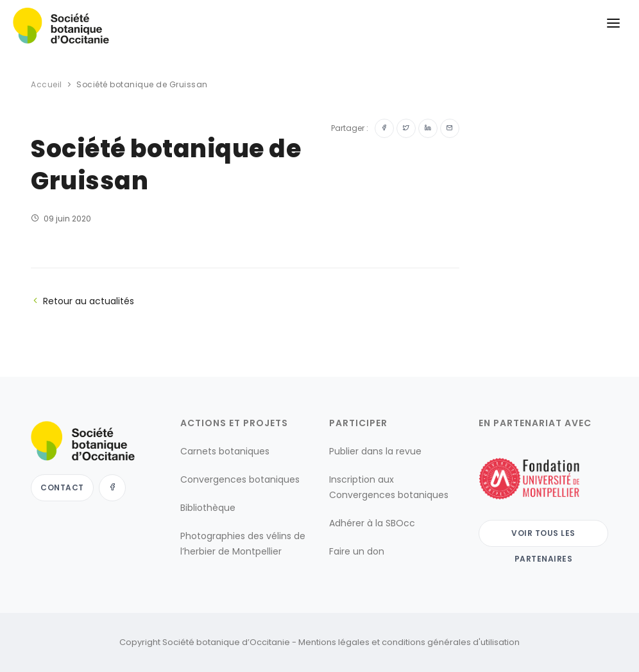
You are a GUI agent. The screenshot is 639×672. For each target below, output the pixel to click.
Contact (62, 487)
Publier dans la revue (375, 451)
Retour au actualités (82, 301)
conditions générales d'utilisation (451, 642)
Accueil (47, 84)
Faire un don (357, 551)
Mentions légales (334, 642)
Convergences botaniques (240, 479)
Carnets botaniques (225, 451)
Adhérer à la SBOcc (372, 523)
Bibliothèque (208, 508)
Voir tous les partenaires (543, 537)
